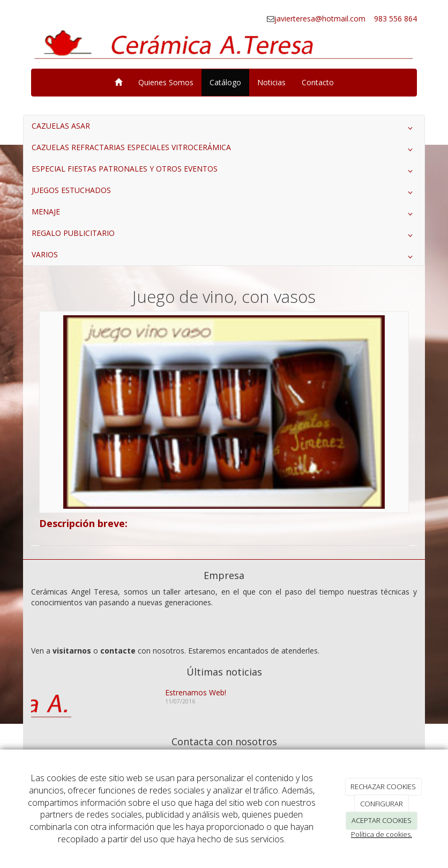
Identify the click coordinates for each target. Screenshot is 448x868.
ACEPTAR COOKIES (382, 820)
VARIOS (224, 257)
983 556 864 (394, 18)
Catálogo (225, 82)
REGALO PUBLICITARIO (224, 235)
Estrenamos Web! (196, 692)
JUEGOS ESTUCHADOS (224, 192)
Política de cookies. (382, 834)
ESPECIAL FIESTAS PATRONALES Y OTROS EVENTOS (224, 171)
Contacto (318, 82)
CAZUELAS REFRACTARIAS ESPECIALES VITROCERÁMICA (224, 150)
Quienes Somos (166, 82)
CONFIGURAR (382, 804)
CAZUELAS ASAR (224, 128)
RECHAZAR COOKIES (383, 787)
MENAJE (224, 214)
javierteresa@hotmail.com (321, 18)
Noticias (271, 82)
